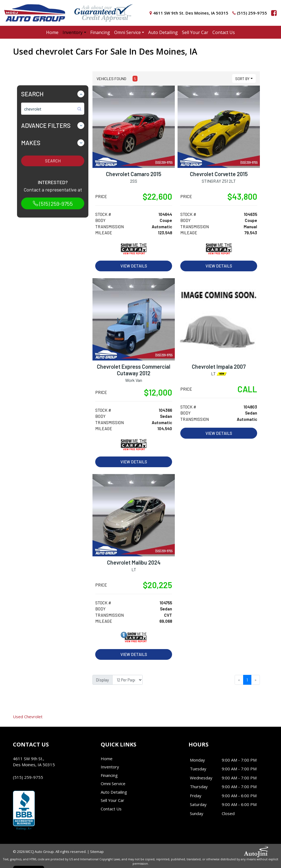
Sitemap (97, 852)
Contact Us (111, 809)
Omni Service (113, 784)
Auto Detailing (114, 792)
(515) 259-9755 (53, 204)
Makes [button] (31, 143)
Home (107, 759)
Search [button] (32, 94)
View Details (134, 266)
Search (53, 161)
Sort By (242, 79)
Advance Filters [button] (46, 125)
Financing (109, 775)
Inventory (110, 767)
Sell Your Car (113, 800)
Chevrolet (28, 717)
